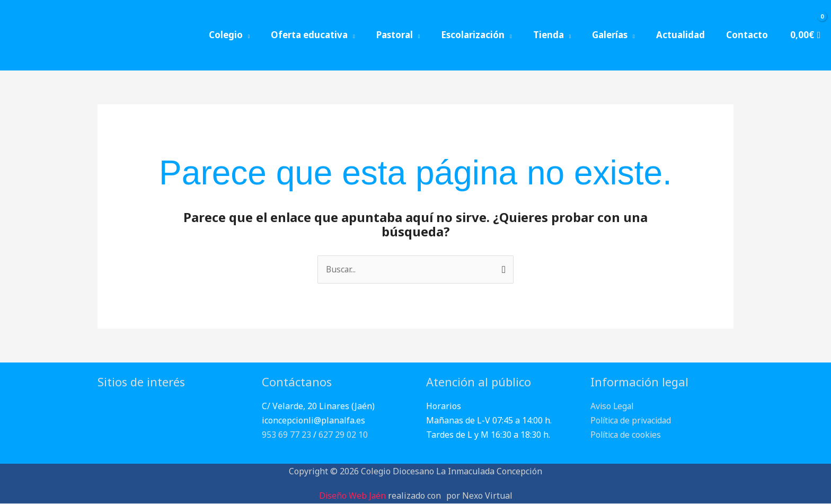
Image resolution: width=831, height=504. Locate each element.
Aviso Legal (613, 406)
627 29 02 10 (343, 435)
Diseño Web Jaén (352, 496)
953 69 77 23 (286, 435)
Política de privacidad (633, 421)
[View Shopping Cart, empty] (805, 35)
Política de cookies (627, 435)
